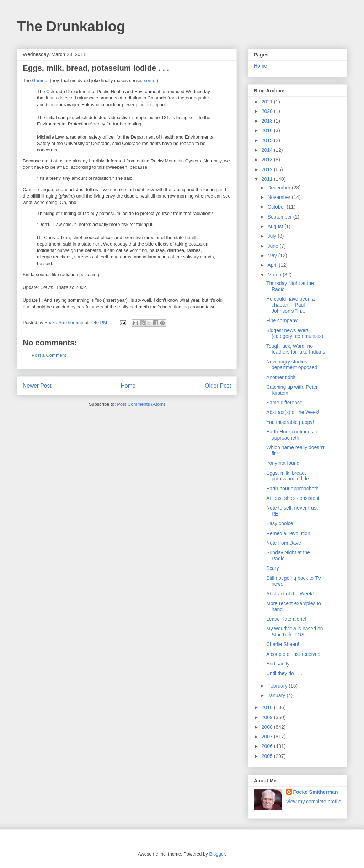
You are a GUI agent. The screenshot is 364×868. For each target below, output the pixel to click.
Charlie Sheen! (283, 644)
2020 (268, 111)
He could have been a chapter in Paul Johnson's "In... (290, 305)
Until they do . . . (284, 673)
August (276, 226)
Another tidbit (281, 377)
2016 (268, 130)
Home (128, 386)
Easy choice (280, 523)
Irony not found (283, 463)
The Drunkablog (71, 26)
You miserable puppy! (290, 422)
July (272, 236)
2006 (268, 746)
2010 (268, 707)
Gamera (40, 80)
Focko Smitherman (316, 792)
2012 (268, 169)
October (277, 207)
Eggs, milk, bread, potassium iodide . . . (292, 476)
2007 (268, 737)
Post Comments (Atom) (141, 404)
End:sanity (278, 664)
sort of (150, 80)
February (278, 686)
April (273, 265)
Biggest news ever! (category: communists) (295, 333)
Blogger (217, 854)
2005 (268, 756)
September (280, 217)
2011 (268, 179)
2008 (268, 727)
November (279, 197)
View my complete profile (314, 802)
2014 (268, 150)
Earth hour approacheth (292, 489)
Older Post (218, 386)
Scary (273, 568)
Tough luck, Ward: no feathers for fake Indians (296, 349)
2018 (268, 121)
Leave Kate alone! (286, 619)
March (275, 275)
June (273, 246)
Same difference (284, 403)
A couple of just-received (293, 654)
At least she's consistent (293, 498)
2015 (268, 140)
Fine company (282, 320)
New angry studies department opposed (292, 365)
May (273, 255)
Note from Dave (284, 543)
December (279, 188)
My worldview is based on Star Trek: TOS (295, 632)
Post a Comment (49, 355)
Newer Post (37, 386)
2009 (268, 717)
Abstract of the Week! (290, 594)
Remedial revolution (288, 533)
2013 (268, 160)
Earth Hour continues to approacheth (292, 435)
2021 (268, 102)
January (277, 695)
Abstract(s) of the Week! (293, 412)
